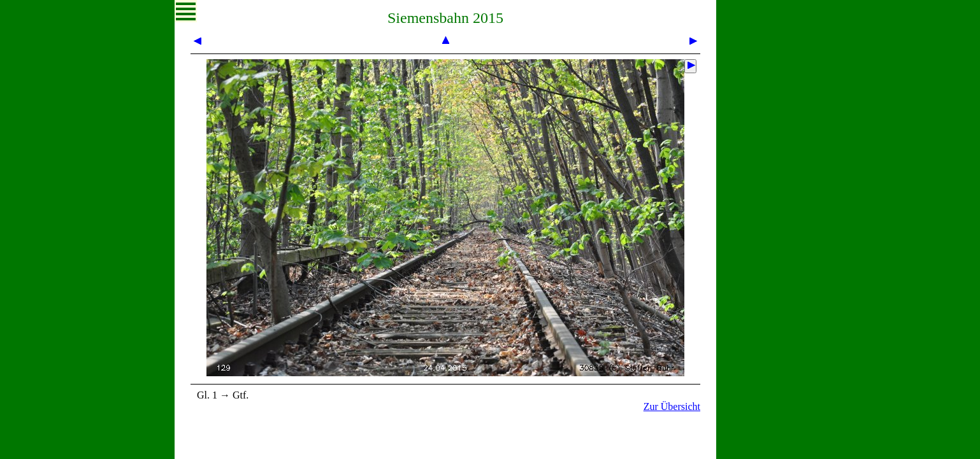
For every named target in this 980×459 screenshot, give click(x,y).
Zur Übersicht (672, 406)
